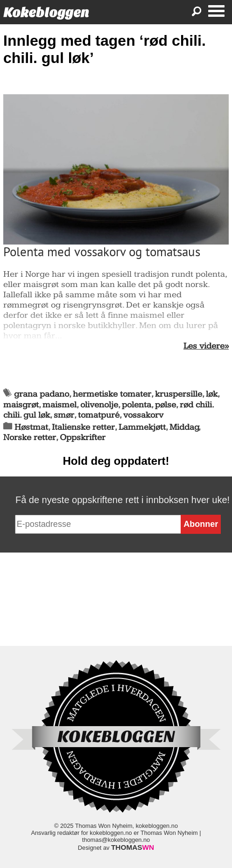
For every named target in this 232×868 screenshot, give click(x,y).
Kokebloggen (46, 12)
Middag (184, 427)
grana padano (42, 394)
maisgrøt (21, 405)
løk (212, 394)
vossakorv (143, 415)
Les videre (204, 346)
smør (64, 415)
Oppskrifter (83, 437)
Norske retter (30, 437)
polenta (137, 405)
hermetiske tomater (112, 394)
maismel (60, 405)
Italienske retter (83, 427)
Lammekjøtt (142, 427)
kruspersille (179, 394)
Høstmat (31, 427)
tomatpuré (99, 415)
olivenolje (99, 405)
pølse (165, 405)
